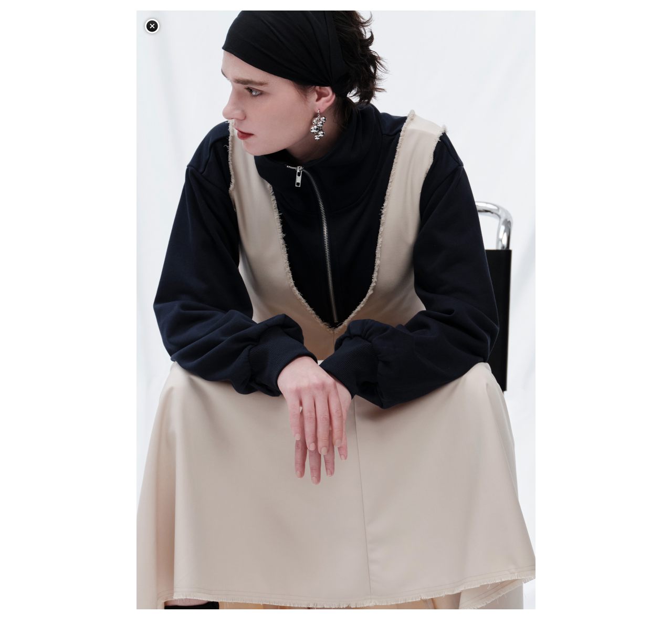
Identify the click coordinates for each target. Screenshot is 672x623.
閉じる (152, 26)
